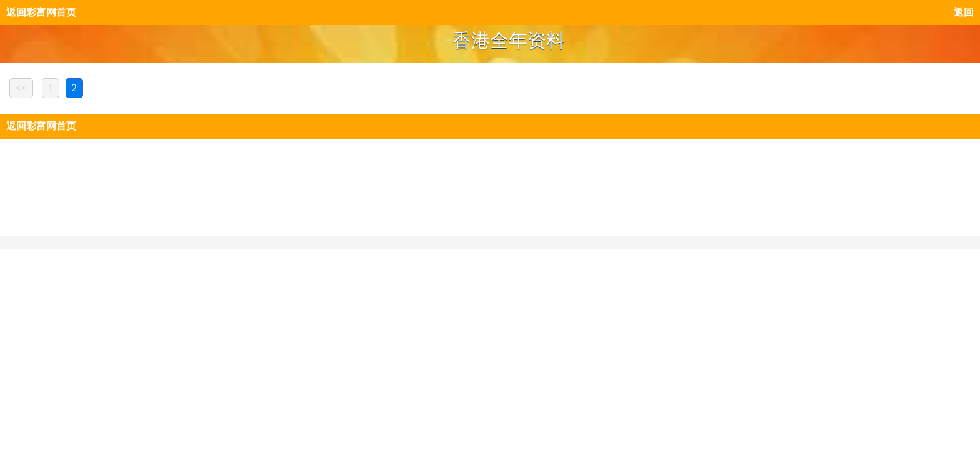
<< (21, 88)
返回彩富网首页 (41, 12)
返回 (964, 12)
